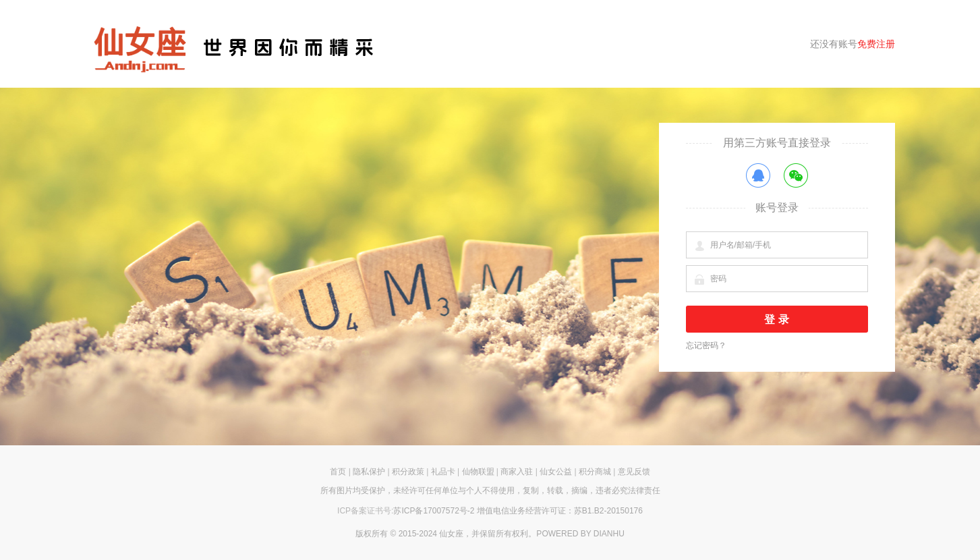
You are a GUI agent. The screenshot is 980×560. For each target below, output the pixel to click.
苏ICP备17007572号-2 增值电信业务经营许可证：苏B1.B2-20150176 (518, 511)
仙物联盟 (478, 472)
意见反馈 (634, 472)
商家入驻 (517, 472)
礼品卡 (443, 472)
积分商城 (595, 472)
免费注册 (876, 44)
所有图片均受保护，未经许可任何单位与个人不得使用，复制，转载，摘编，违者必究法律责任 (490, 491)
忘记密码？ (706, 345)
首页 (338, 472)
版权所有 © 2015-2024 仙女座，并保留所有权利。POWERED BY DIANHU (490, 534)
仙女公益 (556, 472)
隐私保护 (369, 472)
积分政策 (408, 472)
